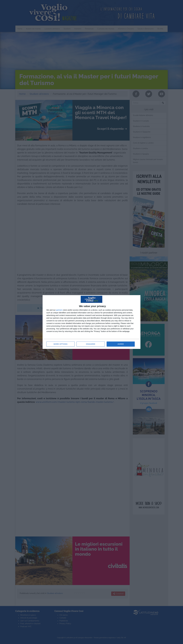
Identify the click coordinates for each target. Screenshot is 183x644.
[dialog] (91, 322)
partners (59, 310)
